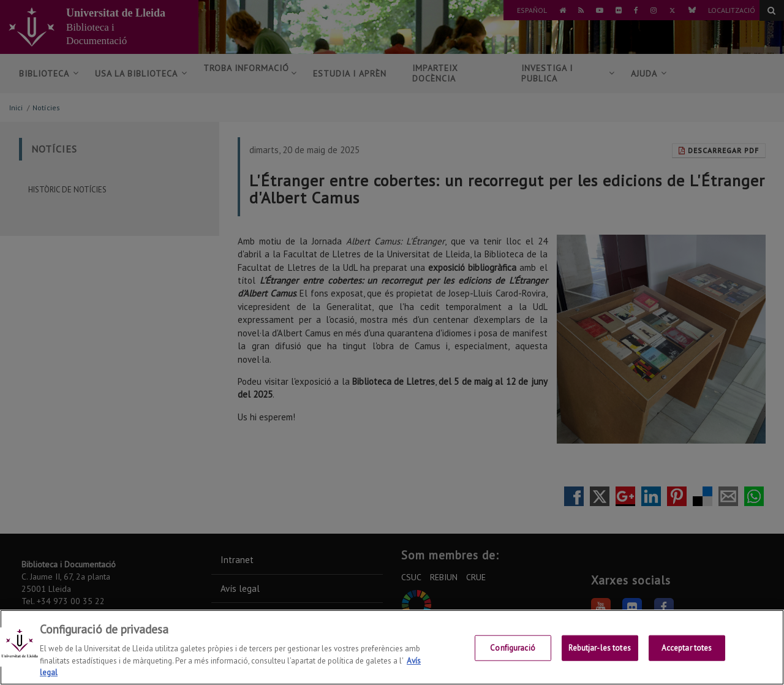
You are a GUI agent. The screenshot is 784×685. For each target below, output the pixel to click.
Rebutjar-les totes (599, 648)
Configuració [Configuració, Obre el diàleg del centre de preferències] (513, 648)
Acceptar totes (687, 648)
